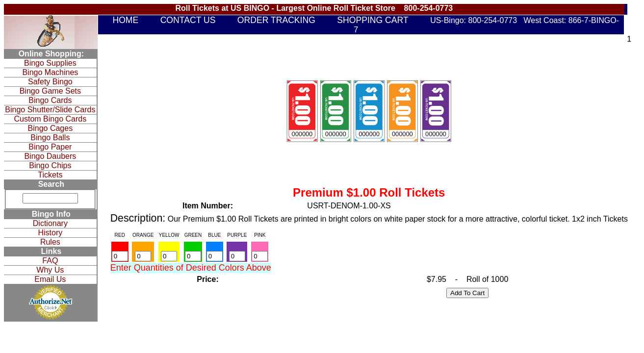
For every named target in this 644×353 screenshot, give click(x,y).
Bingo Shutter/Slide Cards (50, 110)
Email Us (50, 279)
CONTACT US (188, 20)
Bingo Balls (50, 138)
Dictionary (50, 223)
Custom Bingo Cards (51, 119)
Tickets (50, 175)
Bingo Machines (50, 72)
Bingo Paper (50, 147)
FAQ (50, 261)
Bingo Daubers (50, 156)
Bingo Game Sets (50, 91)
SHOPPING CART (373, 20)
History (50, 233)
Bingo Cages (51, 128)
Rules (50, 242)
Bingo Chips (50, 165)
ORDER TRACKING (276, 20)
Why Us (50, 270)
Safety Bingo (50, 82)
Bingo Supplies (50, 63)
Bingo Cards (50, 100)
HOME (125, 20)
